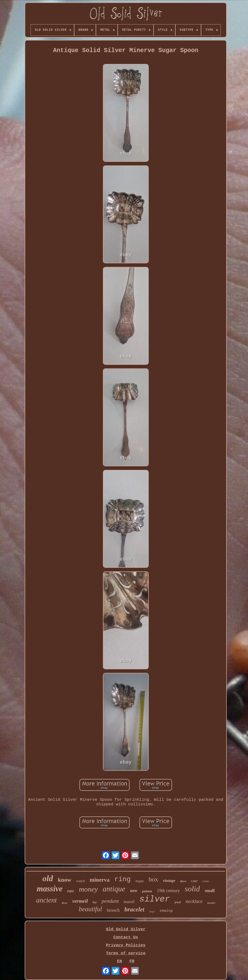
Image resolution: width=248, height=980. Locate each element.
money (88, 889)
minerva (100, 880)
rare (71, 891)
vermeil (80, 901)
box (153, 879)
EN (119, 961)
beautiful (90, 909)
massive (50, 889)
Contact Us (126, 937)
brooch (113, 910)
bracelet (134, 909)
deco (183, 881)
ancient (46, 900)
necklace (194, 901)
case (194, 881)
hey (95, 902)
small (210, 891)
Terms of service (126, 953)
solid (192, 889)
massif (129, 902)
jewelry (211, 903)
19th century (168, 891)
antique (114, 889)
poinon (147, 891)
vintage (169, 881)
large (152, 911)
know (65, 880)
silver (155, 899)
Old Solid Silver (126, 929)
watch (81, 881)
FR (132, 961)
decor (65, 903)
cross (206, 881)
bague (140, 881)
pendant (110, 901)
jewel (178, 902)
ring (122, 879)
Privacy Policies (126, 945)
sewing (166, 911)
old (48, 878)
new (134, 891)
